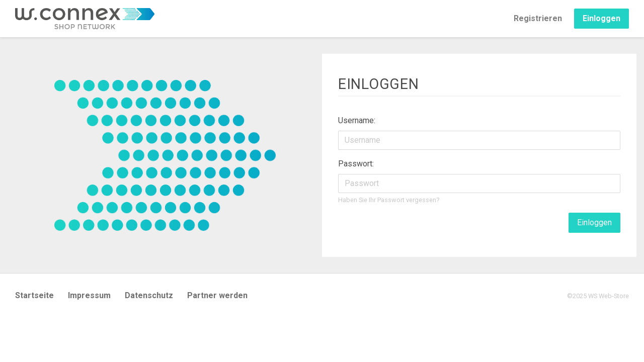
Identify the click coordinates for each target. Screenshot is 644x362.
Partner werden (217, 295)
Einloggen (601, 18)
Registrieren (538, 18)
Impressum (89, 295)
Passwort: (356, 164)
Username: (357, 120)
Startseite (34, 295)
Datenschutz (149, 295)
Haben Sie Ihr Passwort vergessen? (389, 200)
